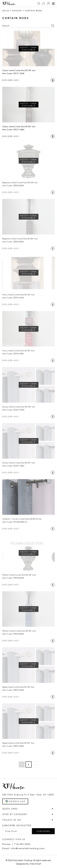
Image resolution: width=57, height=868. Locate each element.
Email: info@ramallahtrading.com (23, 848)
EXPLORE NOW (11, 80)
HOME (6, 11)
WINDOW (17, 11)
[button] (43, 831)
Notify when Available (28, 49)
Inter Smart (35, 864)
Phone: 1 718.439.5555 (16, 844)
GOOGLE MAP (15, 801)
